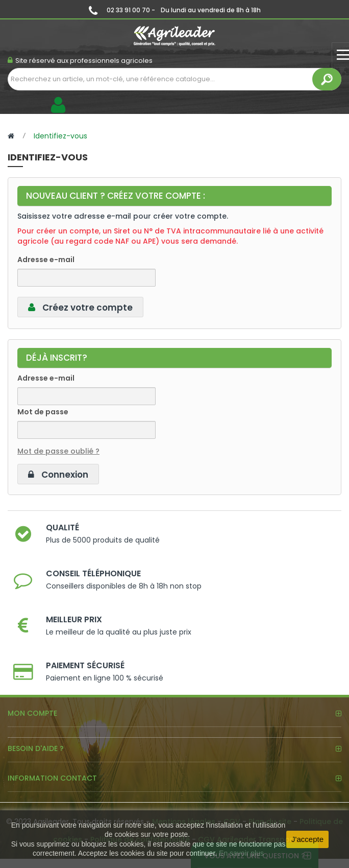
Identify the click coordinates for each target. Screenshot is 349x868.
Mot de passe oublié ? (58, 451)
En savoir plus (241, 853)
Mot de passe (43, 412)
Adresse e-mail (46, 260)
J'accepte (307, 839)
